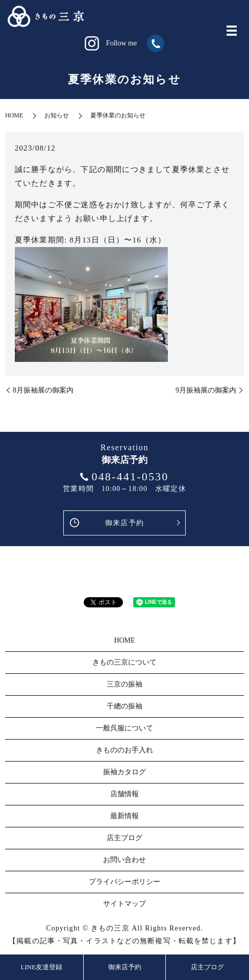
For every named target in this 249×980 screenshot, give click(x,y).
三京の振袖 (124, 684)
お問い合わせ (124, 860)
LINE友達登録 (42, 967)
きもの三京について (124, 662)
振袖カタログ (124, 772)
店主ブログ (207, 967)
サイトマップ (124, 904)
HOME (14, 115)
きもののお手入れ (124, 750)
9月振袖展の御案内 (206, 390)
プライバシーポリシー (124, 882)
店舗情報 (124, 794)
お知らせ (57, 115)
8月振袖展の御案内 (43, 390)
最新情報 (124, 816)
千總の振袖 (124, 706)
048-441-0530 (130, 476)
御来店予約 (124, 523)
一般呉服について (124, 728)
